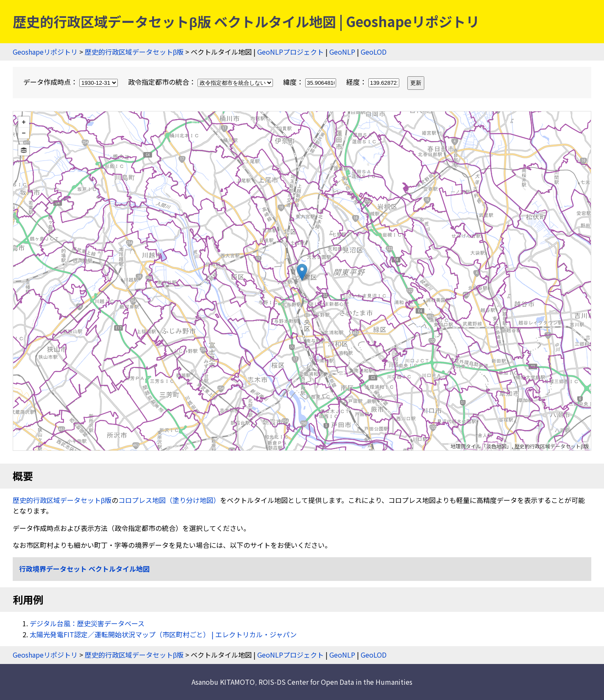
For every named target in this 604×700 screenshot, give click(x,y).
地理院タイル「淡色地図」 (481, 446)
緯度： (310, 82)
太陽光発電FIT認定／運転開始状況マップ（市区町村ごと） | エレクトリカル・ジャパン (163, 634)
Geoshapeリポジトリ (45, 52)
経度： (374, 82)
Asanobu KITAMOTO (223, 682)
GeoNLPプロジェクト (291, 52)
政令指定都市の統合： (201, 82)
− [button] (24, 133)
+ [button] (24, 122)
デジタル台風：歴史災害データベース (87, 623)
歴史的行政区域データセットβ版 (134, 52)
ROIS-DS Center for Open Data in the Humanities (335, 682)
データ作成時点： (71, 82)
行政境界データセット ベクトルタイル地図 (84, 569)
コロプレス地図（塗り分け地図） (169, 500)
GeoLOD (374, 52)
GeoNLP (342, 52)
